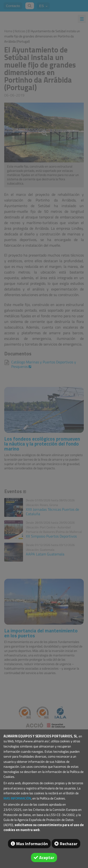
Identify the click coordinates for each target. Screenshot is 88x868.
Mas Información (32, 844)
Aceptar (47, 858)
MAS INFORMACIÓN (17, 798)
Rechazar (69, 844)
